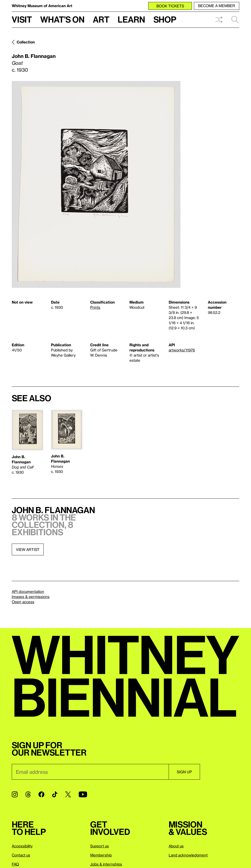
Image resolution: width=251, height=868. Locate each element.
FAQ (15, 864)
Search (235, 20)
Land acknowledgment (188, 855)
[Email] (90, 772)
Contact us (21, 855)
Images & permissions (31, 597)
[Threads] (28, 794)
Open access (23, 602)
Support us (100, 846)
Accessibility (22, 846)
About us (176, 846)
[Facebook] (41, 794)
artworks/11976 (182, 350)
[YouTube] (83, 794)
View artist (28, 549)
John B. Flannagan (34, 56)
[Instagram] (15, 794)
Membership (101, 855)
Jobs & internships (106, 864)
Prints (95, 307)
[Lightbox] (96, 184)
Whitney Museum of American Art (42, 6)
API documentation (28, 591)
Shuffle (219, 20)
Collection (26, 42)
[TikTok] (55, 794)
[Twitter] (68, 794)
